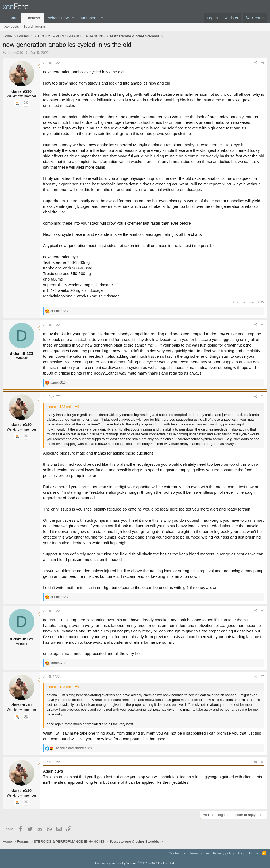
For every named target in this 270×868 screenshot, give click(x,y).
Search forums (35, 27)
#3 (263, 396)
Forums (33, 18)
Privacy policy (224, 853)
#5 (263, 677)
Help (242, 853)
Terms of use (199, 853)
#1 (263, 63)
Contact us (177, 853)
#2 (263, 325)
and (73, 748)
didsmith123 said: (60, 407)
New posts (11, 27)
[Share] (256, 63)
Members (89, 18)
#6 (263, 762)
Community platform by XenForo (135, 863)
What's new (58, 18)
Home (12, 18)
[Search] (255, 18)
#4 (263, 611)
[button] (73, 18)
